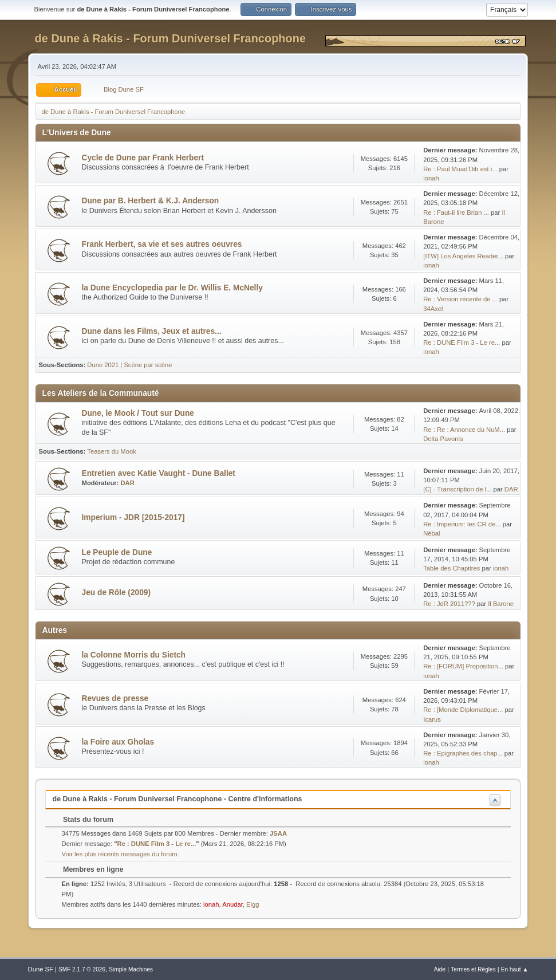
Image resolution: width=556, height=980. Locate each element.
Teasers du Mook (111, 451)
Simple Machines (131, 969)
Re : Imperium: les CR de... (462, 524)
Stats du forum (83, 820)
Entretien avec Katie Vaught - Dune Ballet (159, 473)
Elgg (253, 904)
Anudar (232, 904)
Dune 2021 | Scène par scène (129, 365)
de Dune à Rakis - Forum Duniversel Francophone (170, 38)
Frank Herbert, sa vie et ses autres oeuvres (162, 244)
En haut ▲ (515, 969)
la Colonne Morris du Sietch (134, 655)
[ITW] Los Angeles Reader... (463, 256)
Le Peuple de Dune (117, 552)
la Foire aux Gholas (118, 742)
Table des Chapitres (451, 568)
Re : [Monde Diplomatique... (463, 710)
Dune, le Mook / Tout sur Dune (138, 413)
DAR (128, 483)
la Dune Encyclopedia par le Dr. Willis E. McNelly (172, 288)
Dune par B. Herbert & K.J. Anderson (151, 201)
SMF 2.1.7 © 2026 (82, 969)
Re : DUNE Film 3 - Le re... (462, 343)
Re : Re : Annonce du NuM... (464, 430)
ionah (431, 178)
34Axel (433, 309)
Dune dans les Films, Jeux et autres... (152, 331)
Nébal (431, 533)
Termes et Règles (473, 969)
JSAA (278, 833)
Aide (440, 969)
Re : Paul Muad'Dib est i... (460, 169)
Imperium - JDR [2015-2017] (133, 517)
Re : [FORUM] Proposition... (463, 666)
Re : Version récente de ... (460, 299)
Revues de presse (115, 698)
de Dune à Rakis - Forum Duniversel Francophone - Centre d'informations (178, 799)
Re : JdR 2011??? (449, 604)
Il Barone (501, 604)
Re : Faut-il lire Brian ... (456, 212)
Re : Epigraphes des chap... (463, 753)
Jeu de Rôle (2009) (116, 593)
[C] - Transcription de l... (457, 489)
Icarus (432, 719)
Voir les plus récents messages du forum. (121, 854)
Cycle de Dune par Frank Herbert (143, 158)
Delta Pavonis (443, 439)
